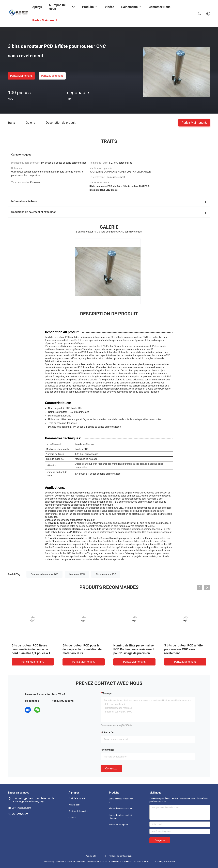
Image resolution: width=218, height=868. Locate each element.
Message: (107, 693)
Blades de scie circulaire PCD (122, 809)
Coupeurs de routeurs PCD (45, 574)
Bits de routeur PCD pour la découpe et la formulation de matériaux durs (82, 649)
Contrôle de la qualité (78, 811)
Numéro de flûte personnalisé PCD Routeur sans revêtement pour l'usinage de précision (134, 649)
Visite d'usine (75, 805)
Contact (72, 818)
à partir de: (108, 733)
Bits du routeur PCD (106, 574)
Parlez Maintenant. (21, 76)
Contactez (111, 769)
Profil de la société (77, 798)
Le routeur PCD (77, 574)
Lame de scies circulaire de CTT (121, 800)
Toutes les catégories (119, 825)
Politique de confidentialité (121, 856)
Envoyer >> (160, 840)
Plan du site (91, 856)
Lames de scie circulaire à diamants (121, 817)
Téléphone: (108, 750)
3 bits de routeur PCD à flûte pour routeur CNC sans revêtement (183, 649)
